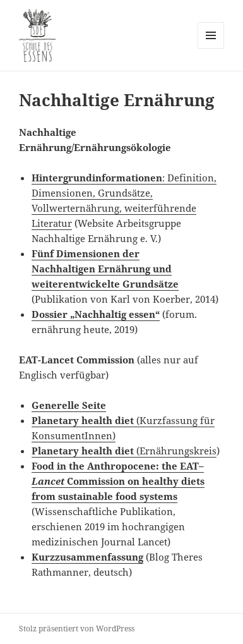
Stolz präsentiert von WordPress (77, 629)
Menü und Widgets (211, 48)
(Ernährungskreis (124, 451)
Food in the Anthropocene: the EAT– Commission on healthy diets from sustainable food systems (118, 481)
